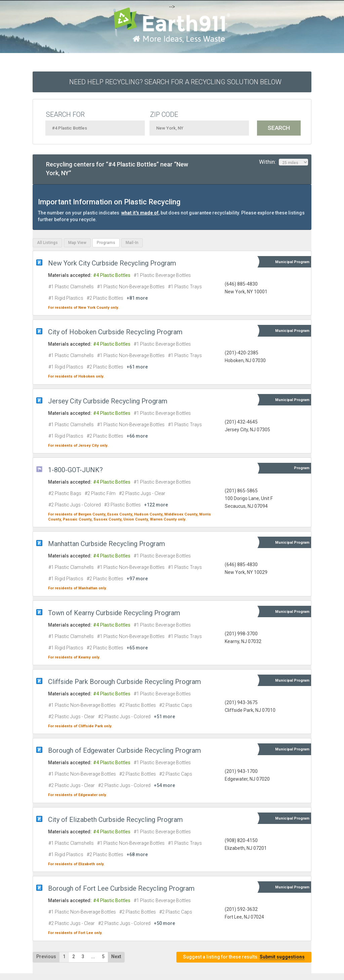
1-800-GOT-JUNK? (75, 470)
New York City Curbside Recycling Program (112, 263)
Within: (284, 162)
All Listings (47, 243)
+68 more (137, 854)
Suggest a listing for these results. (244, 957)
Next (116, 957)
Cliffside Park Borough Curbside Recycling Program (124, 682)
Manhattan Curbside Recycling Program (106, 544)
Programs (106, 243)
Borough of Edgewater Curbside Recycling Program (124, 750)
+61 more (137, 367)
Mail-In (132, 243)
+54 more (164, 785)
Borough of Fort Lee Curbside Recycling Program (121, 888)
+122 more (156, 505)
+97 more (137, 579)
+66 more (137, 436)
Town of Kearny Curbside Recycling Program (114, 613)
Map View (77, 243)
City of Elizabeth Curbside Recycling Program (115, 820)
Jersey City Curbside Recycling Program (108, 401)
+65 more (137, 648)
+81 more (137, 298)
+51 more (164, 717)
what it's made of (140, 213)
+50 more (164, 923)
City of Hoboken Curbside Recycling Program (115, 332)
